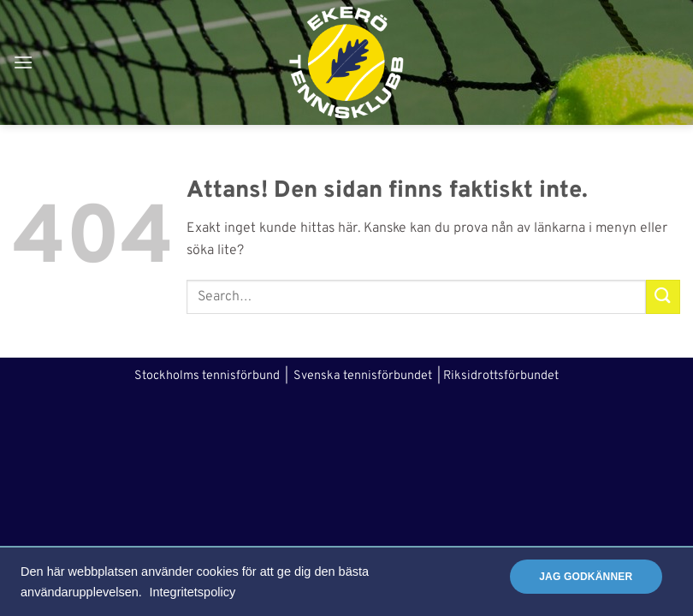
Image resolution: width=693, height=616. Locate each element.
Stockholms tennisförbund (207, 376)
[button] (23, 62)
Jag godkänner (586, 577)
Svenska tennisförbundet (363, 376)
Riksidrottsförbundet (501, 376)
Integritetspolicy (192, 592)
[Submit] (663, 296)
